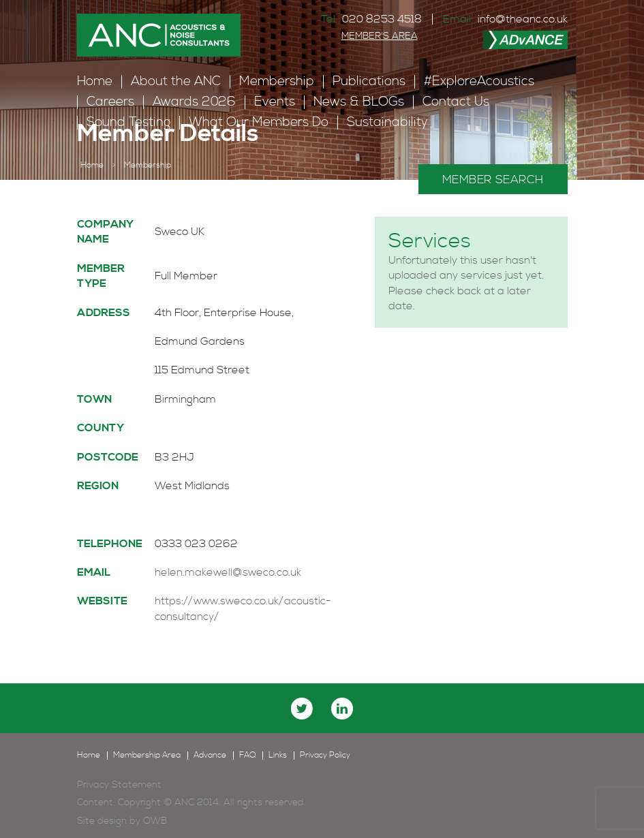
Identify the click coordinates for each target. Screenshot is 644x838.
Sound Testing (128, 122)
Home (95, 81)
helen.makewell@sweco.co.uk (228, 572)
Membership (277, 81)
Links (278, 756)
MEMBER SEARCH (493, 180)
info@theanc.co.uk (523, 19)
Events (275, 102)
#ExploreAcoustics (479, 81)
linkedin (342, 709)
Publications (369, 81)
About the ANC (176, 81)
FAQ (247, 756)
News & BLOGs (359, 102)
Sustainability (387, 122)
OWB (155, 821)
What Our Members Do (259, 122)
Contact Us (456, 102)
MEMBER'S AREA (380, 36)
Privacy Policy (325, 756)
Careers (110, 102)
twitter (302, 709)
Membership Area (147, 756)
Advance (210, 756)
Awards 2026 (194, 102)
